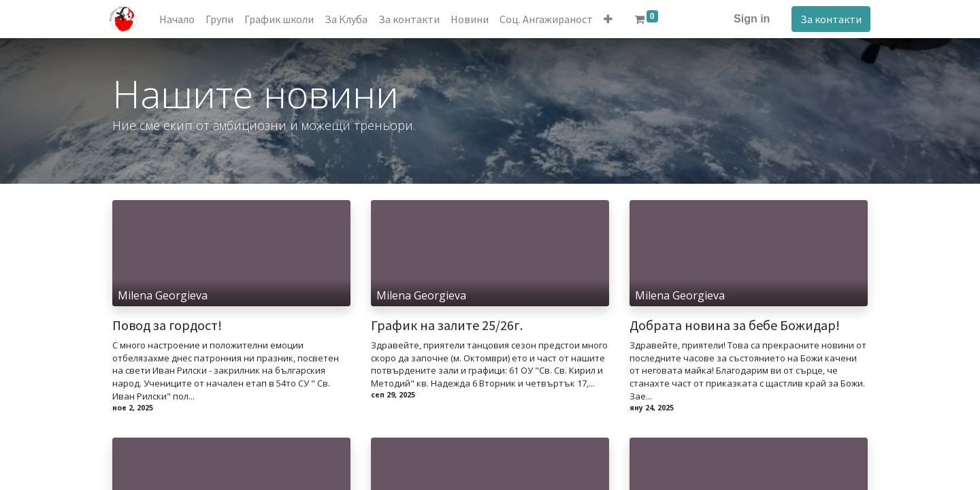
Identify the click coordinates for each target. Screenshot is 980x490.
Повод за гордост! (167, 325)
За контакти (828, 19)
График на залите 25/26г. (447, 325)
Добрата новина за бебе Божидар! (735, 325)
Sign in (749, 19)
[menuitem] (180, 19)
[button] (611, 19)
